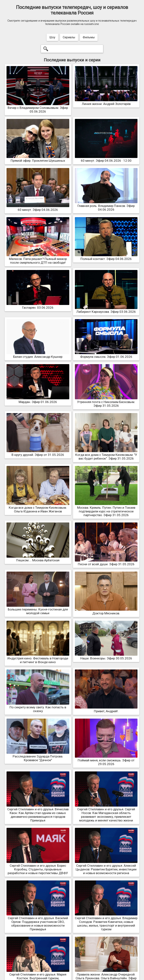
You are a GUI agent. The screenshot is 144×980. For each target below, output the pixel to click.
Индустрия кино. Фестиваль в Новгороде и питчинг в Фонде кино (38, 658)
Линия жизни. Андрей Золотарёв (106, 102)
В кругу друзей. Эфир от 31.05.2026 (38, 453)
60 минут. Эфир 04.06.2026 (38, 208)
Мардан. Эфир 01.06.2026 (38, 400)
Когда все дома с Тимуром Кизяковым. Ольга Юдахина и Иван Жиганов (38, 508)
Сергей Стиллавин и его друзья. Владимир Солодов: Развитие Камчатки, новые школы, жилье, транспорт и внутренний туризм (106, 922)
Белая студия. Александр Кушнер (38, 355)
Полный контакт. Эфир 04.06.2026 (106, 257)
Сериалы (69, 37)
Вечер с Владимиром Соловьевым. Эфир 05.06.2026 (38, 108)
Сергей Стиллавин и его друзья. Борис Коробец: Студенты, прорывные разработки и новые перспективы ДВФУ (38, 867)
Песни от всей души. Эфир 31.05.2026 (106, 562)
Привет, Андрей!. (106, 709)
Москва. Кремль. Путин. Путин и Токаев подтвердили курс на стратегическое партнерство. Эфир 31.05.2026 (106, 509)
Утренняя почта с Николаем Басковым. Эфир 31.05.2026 (106, 402)
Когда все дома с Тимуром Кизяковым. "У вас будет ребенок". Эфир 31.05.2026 (106, 455)
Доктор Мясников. (106, 611)
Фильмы (89, 37)
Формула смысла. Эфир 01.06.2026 (106, 355)
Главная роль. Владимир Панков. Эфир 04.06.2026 (106, 206)
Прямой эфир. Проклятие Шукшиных (38, 159)
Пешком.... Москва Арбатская (38, 558)
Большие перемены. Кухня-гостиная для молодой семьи (38, 609)
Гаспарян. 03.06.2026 (38, 306)
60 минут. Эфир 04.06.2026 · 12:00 (106, 159)
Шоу (52, 37)
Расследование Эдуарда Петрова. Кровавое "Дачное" (38, 756)
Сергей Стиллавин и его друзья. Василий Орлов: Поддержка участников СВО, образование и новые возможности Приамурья (38, 922)
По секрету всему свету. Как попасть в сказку (38, 707)
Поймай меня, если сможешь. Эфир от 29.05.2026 (106, 760)
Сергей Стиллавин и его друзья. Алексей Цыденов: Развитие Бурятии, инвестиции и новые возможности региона (106, 867)
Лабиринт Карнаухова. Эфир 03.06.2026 (106, 310)
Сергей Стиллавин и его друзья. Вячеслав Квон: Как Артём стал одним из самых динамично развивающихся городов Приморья (38, 813)
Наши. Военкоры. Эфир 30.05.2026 (106, 656)
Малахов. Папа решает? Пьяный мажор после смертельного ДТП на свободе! (38, 259)
